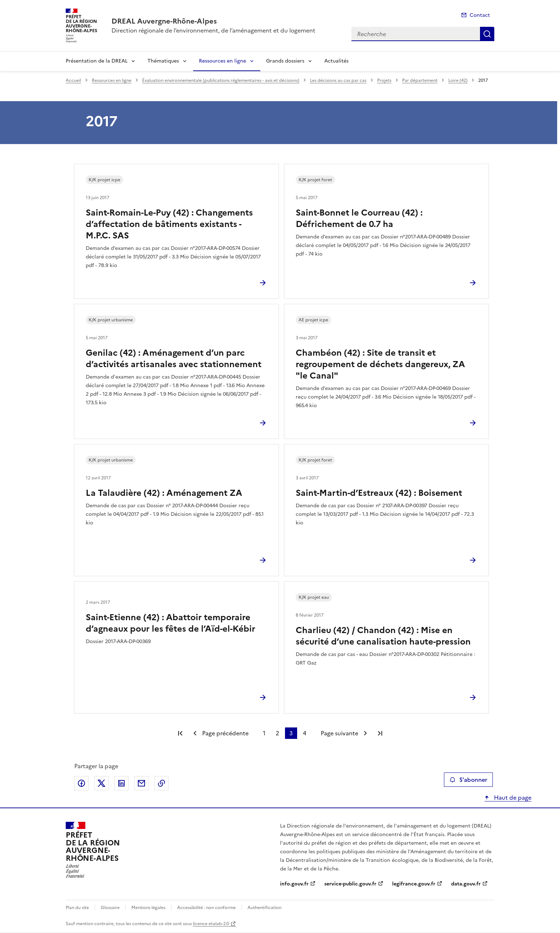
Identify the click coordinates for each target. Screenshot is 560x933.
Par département (420, 80)
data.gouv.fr (466, 884)
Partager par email (141, 783)
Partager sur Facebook (81, 783)
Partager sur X (101, 783)
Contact (480, 15)
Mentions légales (148, 908)
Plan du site (77, 908)
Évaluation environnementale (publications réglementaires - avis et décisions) (221, 80)
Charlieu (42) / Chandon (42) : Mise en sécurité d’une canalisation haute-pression (383, 636)
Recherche (487, 34)
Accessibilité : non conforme (206, 908)
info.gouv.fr (294, 884)
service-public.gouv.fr (350, 884)
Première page (180, 733)
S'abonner (468, 780)
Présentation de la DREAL (97, 61)
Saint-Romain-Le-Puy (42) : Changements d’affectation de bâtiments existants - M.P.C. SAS (169, 224)
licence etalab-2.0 (211, 924)
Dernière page (380, 733)
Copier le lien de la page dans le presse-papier (161, 783)
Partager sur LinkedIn (121, 783)
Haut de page (512, 798)
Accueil (73, 80)
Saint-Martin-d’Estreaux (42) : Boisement (379, 493)
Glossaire (110, 908)
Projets (384, 80)
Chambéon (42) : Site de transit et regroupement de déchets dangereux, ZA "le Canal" (380, 364)
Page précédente (225, 733)
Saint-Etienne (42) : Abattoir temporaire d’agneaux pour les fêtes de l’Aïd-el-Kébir (171, 623)
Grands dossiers (285, 61)
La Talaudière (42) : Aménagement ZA (164, 493)
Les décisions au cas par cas (338, 80)
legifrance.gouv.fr (414, 884)
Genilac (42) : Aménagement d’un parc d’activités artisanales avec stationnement (174, 359)
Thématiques (163, 61)
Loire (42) (458, 80)
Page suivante (339, 733)
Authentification (264, 908)
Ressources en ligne (222, 61)
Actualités (336, 61)
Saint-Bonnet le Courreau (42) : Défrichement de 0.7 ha (359, 218)
